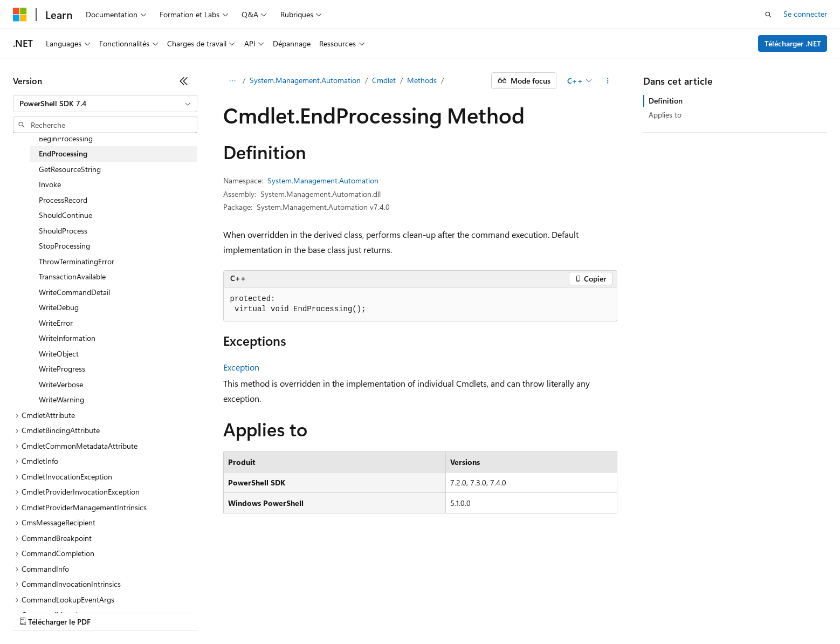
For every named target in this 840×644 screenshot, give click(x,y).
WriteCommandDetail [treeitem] (74, 292)
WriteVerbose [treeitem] (61, 384)
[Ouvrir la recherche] (768, 15)
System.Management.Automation (305, 80)
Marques (747, 596)
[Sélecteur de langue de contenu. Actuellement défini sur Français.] (37, 571)
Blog (255, 596)
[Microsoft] (20, 15)
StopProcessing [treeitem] (64, 246)
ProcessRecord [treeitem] (63, 200)
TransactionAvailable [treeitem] (72, 276)
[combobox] (105, 104)
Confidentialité (364, 596)
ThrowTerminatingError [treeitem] (77, 261)
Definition (666, 101)
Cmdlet (384, 80)
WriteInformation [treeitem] (67, 338)
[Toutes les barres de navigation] (233, 81)
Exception (241, 367)
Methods (422, 80)
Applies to (665, 115)
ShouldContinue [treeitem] (66, 215)
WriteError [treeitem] (56, 323)
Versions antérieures (201, 596)
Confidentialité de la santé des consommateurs (485, 596)
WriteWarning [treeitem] (61, 399)
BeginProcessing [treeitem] (66, 138)
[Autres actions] (607, 81)
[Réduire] (184, 81)
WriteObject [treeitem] (59, 354)
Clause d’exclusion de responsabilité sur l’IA (84, 596)
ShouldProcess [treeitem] (63, 231)
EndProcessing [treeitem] (63, 153)
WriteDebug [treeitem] (59, 307)
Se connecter (805, 14)
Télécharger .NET (793, 43)
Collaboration (305, 596)
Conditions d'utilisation (621, 596)
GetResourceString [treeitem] (70, 169)
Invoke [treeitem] (50, 184)
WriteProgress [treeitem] (62, 369)
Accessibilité (692, 596)
